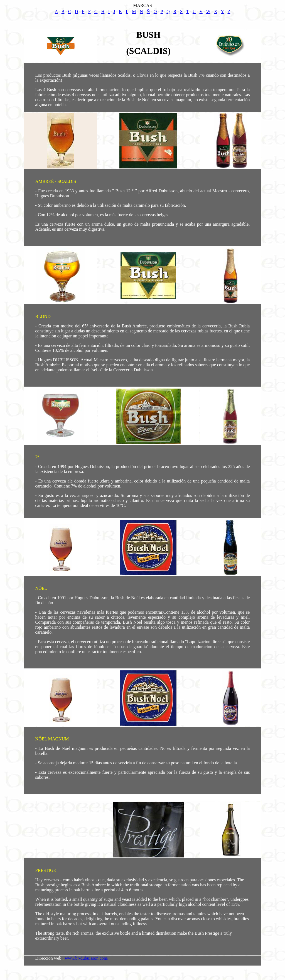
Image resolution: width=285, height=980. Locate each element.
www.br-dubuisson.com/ (87, 958)
